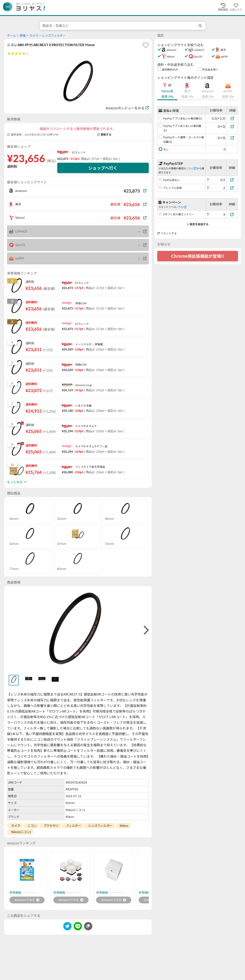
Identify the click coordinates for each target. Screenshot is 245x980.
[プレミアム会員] (232, 188)
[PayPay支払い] (232, 180)
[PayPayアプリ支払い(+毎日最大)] (232, 118)
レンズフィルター (54, 36)
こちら (191, 168)
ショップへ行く (103, 168)
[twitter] (67, 928)
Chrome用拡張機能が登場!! (198, 256)
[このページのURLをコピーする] (88, 927)
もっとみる (17, 482)
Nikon (124, 826)
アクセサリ (51, 826)
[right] (146, 630)
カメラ (34, 36)
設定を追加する (198, 224)
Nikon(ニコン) (21, 832)
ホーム (11, 36)
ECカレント (79, 152)
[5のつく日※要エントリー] (232, 214)
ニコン (32, 826)
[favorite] (146, 45)
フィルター (74, 826)
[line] (78, 928)
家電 (23, 36)
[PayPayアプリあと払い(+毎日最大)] (232, 126)
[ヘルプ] (208, 180)
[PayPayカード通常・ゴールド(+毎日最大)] (232, 138)
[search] (201, 26)
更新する (104, 135)
